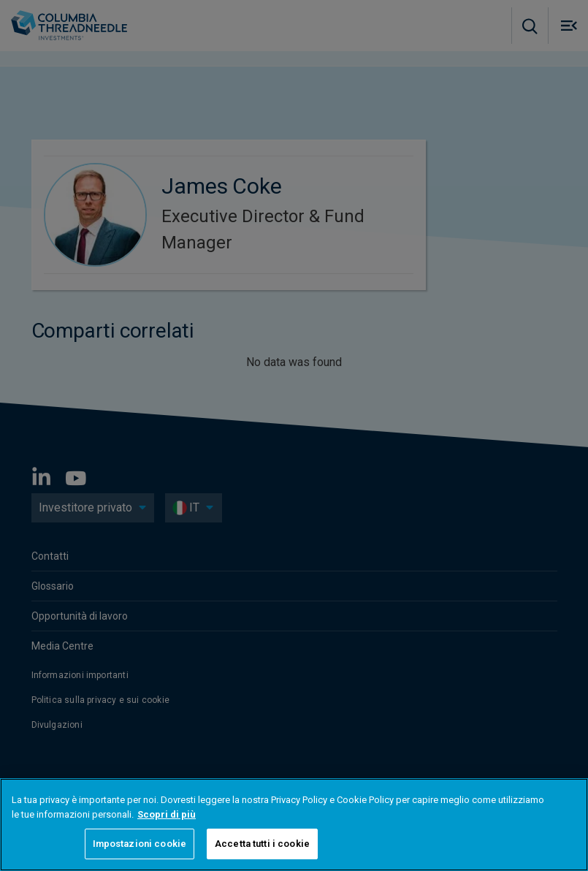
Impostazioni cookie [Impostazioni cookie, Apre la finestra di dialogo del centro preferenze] (140, 844)
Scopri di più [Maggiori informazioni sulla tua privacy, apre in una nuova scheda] (167, 814)
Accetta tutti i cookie (262, 844)
